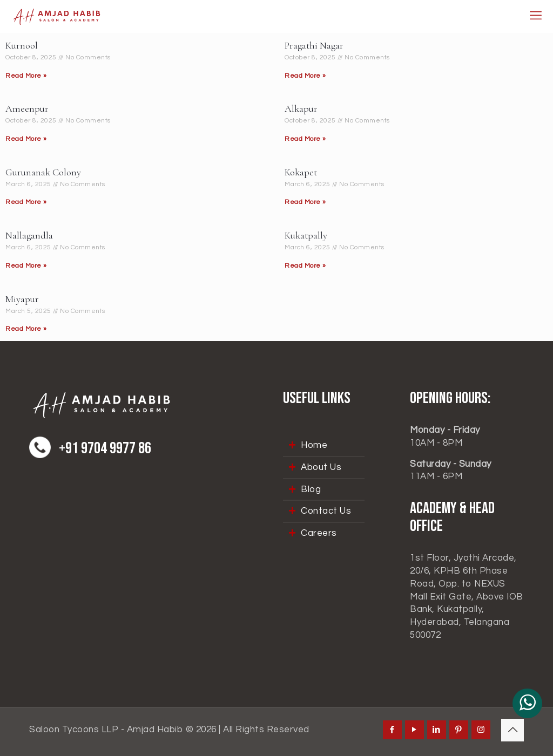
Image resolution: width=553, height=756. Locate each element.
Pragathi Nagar (314, 45)
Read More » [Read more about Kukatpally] (305, 266)
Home (314, 445)
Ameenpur (27, 108)
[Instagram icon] (481, 730)
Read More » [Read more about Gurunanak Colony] (26, 202)
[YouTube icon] (414, 730)
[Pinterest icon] (459, 730)
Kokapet (301, 172)
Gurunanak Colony (43, 172)
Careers (319, 533)
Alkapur (301, 108)
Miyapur (22, 299)
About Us (321, 467)
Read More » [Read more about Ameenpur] (26, 139)
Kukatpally (306, 235)
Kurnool (22, 45)
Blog (311, 489)
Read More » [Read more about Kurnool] (26, 76)
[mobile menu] (536, 16)
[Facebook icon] (392, 730)
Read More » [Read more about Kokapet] (305, 202)
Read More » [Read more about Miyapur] (26, 329)
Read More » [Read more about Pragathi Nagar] (305, 76)
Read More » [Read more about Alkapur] (305, 139)
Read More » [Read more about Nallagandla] (26, 266)
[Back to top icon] (512, 730)
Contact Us (326, 511)
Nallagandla (29, 235)
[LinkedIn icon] (437, 730)
